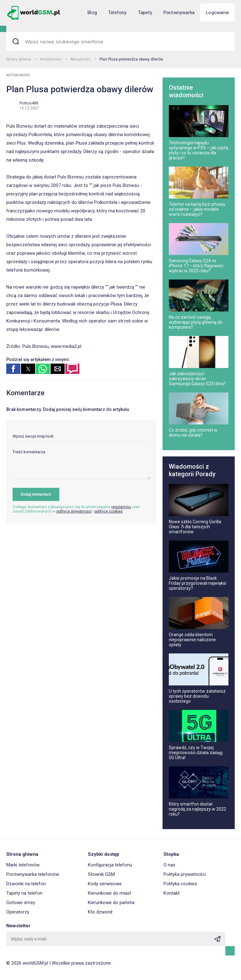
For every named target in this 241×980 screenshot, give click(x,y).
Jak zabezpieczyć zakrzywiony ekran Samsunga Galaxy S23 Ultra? (197, 379)
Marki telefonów (23, 865)
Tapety (145, 13)
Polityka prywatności (185, 874)
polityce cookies (109, 511)
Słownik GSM (101, 874)
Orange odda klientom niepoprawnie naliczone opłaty (192, 640)
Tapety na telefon (24, 893)
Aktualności (80, 59)
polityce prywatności (74, 511)
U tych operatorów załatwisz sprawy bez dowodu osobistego (197, 696)
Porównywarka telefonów (33, 874)
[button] (13, 369)
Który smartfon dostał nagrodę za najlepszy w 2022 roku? (198, 809)
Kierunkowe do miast (110, 893)
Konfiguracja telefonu (110, 865)
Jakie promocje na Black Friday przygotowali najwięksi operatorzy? (198, 583)
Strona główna (19, 59)
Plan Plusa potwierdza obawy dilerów (131, 59)
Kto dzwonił (100, 912)
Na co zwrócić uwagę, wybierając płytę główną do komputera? (196, 322)
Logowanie (217, 13)
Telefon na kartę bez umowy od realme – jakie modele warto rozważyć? (197, 209)
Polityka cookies (180, 884)
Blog (92, 13)
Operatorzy (18, 912)
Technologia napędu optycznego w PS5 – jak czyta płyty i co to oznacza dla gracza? (198, 150)
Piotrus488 (29, 103)
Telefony (118, 13)
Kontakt (171, 893)
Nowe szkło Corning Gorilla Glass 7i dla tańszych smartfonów (195, 527)
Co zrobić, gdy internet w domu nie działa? (193, 433)
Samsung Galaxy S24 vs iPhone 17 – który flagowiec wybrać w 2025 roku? (196, 266)
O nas (169, 865)
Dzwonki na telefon (26, 884)
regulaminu (121, 507)
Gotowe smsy (21, 903)
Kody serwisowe (105, 884)
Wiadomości (51, 59)
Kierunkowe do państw (111, 903)
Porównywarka (179, 13)
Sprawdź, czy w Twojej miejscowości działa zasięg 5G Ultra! (196, 753)
